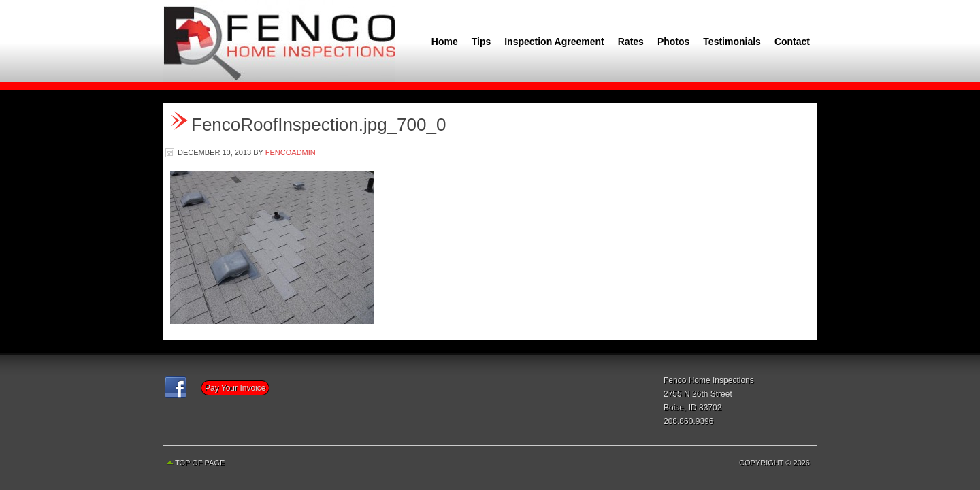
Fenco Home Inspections (279, 41)
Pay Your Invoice (235, 388)
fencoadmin (291, 152)
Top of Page (200, 463)
